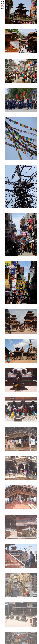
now (2, 9)
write (3, 3)
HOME (3, 2)
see (2, 5)
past (2, 7)
